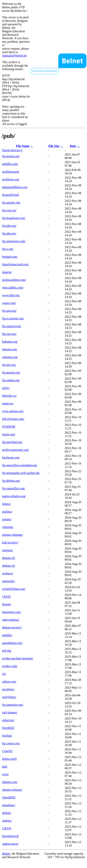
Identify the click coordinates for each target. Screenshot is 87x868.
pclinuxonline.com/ (14, 280)
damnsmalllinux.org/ (15, 187)
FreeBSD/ (8, 728)
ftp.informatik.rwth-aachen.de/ (21, 473)
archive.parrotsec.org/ (15, 450)
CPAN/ (7, 597)
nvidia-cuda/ (10, 666)
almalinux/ (9, 805)
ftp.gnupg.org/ (11, 156)
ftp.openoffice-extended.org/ (20, 465)
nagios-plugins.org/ (14, 496)
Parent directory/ (12, 150)
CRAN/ (7, 828)
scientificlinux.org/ (14, 589)
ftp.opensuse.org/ (13, 705)
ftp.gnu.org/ (9, 311)
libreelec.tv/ (9, 396)
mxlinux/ (8, 573)
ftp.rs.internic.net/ (13, 318)
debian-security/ (12, 627)
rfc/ (4, 674)
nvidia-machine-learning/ (18, 658)
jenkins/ (7, 821)
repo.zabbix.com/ (13, 287)
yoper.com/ (9, 303)
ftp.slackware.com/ (14, 241)
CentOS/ (7, 751)
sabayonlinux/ (11, 620)
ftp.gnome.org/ (11, 372)
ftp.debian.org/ (11, 481)
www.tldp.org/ (11, 295)
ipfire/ (6, 388)
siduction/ (8, 720)
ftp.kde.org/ (9, 226)
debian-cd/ (9, 566)
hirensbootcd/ (10, 836)
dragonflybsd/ (11, 195)
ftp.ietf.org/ (9, 365)
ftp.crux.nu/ (9, 210)
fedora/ (6, 504)
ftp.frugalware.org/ (14, 218)
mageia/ (7, 272)
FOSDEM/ (9, 427)
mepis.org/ (9, 434)
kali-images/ (10, 712)
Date (73, 146)
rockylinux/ (9, 697)
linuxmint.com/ (12, 612)
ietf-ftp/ (7, 651)
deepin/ (7, 604)
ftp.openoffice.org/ (14, 488)
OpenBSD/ (9, 797)
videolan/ (8, 527)
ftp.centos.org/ (11, 743)
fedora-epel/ (10, 759)
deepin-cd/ (9, 558)
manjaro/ (8, 550)
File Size (54, 146)
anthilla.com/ (10, 164)
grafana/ (7, 512)
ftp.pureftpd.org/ (12, 442)
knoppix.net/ (10, 257)
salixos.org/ (9, 682)
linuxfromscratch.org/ (15, 264)
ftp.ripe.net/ (9, 334)
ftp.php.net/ (9, 233)
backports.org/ (11, 457)
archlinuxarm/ (11, 172)
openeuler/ (9, 581)
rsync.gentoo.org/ (13, 411)
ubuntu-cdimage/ (13, 535)
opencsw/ (8, 403)
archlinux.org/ (11, 179)
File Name (23, 146)
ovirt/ (5, 774)
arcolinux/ (8, 689)
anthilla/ (7, 635)
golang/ (7, 519)
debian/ (7, 813)
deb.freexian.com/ (13, 419)
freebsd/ (7, 736)
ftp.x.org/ (8, 249)
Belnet (6, 854)
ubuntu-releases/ (12, 790)
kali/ (5, 767)
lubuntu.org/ (10, 349)
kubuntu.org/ (10, 342)
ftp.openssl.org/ (12, 326)
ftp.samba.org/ (11, 380)
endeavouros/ (10, 844)
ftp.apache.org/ (11, 203)
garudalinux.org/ (12, 643)
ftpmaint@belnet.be (14, 56)
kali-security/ (10, 542)
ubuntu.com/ (10, 782)
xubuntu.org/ (10, 357)
